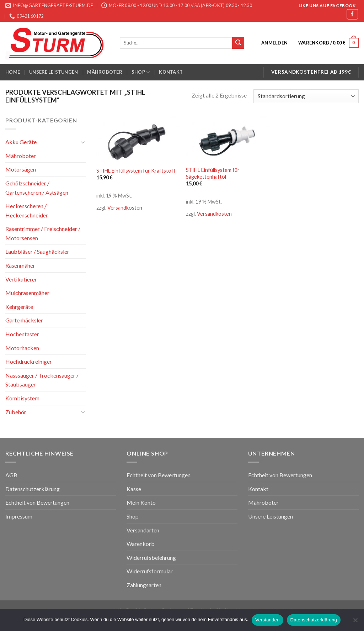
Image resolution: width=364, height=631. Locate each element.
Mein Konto (141, 502)
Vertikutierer (21, 279)
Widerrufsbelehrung (151, 558)
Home (13, 72)
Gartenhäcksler (24, 320)
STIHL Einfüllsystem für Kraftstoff (136, 171)
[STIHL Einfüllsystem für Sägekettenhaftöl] (227, 139)
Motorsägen (21, 169)
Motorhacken (22, 348)
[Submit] (238, 43)
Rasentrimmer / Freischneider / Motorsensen (43, 233)
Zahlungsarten (144, 585)
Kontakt (171, 72)
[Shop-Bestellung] (306, 96)
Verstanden (267, 620)
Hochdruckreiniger (29, 361)
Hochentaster (22, 334)
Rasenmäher (20, 265)
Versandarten (143, 530)
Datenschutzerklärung (33, 489)
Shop (141, 72)
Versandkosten (125, 208)
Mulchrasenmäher (27, 293)
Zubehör (16, 412)
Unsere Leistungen (53, 72)
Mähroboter (105, 72)
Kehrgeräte (19, 307)
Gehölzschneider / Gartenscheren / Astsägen (37, 188)
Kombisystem (22, 398)
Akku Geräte (21, 142)
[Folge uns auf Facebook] (352, 14)
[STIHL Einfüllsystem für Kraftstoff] (138, 139)
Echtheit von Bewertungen (37, 502)
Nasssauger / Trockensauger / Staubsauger (42, 380)
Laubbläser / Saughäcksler (37, 251)
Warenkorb (141, 544)
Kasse (134, 489)
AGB (11, 475)
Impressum (19, 516)
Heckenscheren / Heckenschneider (27, 211)
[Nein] (355, 622)
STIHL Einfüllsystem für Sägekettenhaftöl (213, 173)
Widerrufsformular (150, 571)
